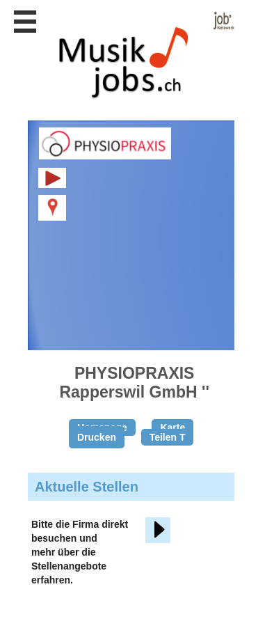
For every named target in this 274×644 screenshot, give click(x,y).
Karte (172, 427)
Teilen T (168, 437)
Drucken (97, 437)
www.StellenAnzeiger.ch (139, 55)
